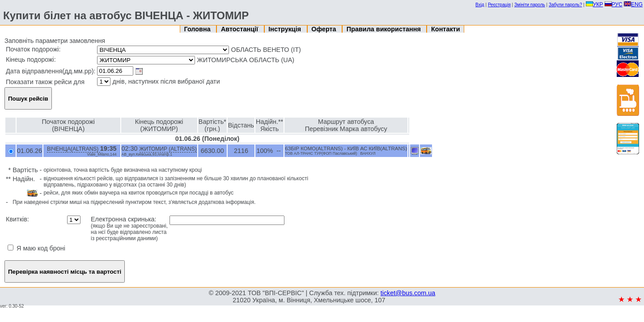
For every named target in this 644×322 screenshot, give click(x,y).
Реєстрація (499, 5)
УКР (595, 4)
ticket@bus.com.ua (408, 293)
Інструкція (286, 29)
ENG (633, 4)
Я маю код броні (36, 248)
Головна (198, 29)
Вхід (480, 5)
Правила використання (385, 29)
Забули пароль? (566, 5)
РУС (614, 4)
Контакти (445, 29)
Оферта (324, 29)
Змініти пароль (530, 5)
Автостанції (240, 29)
